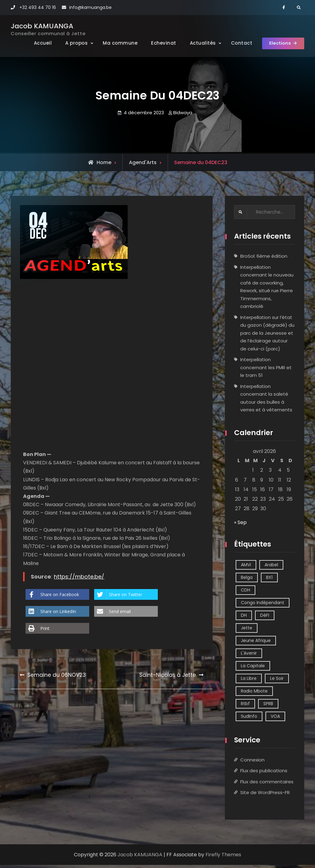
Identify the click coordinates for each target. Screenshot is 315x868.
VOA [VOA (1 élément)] (275, 719)
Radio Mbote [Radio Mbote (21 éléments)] (254, 694)
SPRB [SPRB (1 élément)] (268, 707)
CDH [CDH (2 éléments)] (245, 593)
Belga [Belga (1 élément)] (247, 580)
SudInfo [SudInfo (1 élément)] (249, 719)
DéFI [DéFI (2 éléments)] (265, 618)
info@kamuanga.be (90, 7)
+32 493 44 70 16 (38, 7)
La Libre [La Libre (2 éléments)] (249, 681)
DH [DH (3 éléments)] (244, 618)
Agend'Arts (143, 165)
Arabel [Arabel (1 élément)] (271, 568)
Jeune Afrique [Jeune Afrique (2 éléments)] (256, 644)
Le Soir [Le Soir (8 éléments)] (277, 681)
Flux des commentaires (267, 785)
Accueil (37, 43)
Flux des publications (264, 774)
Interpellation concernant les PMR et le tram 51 (266, 370)
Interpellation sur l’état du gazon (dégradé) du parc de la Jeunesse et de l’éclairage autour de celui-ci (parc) (267, 336)
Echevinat (158, 43)
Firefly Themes (223, 858)
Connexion (252, 763)
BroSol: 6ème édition (264, 259)
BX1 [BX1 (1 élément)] (269, 580)
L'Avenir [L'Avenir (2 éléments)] (249, 656)
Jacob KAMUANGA (42, 26)
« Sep (240, 525)
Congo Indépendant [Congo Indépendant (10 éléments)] (263, 606)
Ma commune (115, 43)
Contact (236, 43)
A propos (71, 43)
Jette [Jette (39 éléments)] (247, 631)
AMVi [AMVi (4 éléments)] (246, 568)
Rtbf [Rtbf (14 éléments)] (245, 707)
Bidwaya (183, 115)
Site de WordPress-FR (265, 795)
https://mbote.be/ (79, 579)
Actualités (197, 43)
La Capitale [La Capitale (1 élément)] (253, 669)
